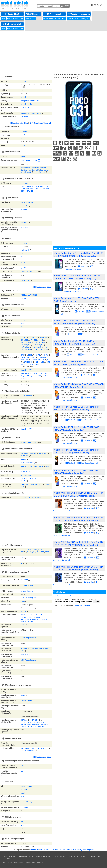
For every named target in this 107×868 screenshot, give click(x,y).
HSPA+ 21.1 (43, 357)
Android (24, 156)
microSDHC (43, 453)
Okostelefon (25, 117)
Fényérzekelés (43, 748)
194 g (23, 145)
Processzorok (54, 14)
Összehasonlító (13, 18)
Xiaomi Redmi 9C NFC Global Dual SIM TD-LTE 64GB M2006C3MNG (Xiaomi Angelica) (79, 386)
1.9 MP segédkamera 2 (29, 660)
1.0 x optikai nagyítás (28, 598)
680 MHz (24, 298)
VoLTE (26, 378)
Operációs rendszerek (79, 14)
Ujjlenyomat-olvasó (28, 748)
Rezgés (23, 376)
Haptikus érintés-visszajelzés (31, 113)
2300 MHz (24, 183)
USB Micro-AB (26, 472)
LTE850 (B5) (25, 347)
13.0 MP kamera (27, 591)
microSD (33, 453)
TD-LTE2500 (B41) (41, 349)
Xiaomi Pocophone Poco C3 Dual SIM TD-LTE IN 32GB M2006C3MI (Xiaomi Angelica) (76, 451)
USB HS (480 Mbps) (28, 463)
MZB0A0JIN (25, 108)
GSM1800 (44, 338)
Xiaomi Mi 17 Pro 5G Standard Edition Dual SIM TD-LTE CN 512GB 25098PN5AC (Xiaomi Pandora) (79, 544)
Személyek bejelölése (40, 619)
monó (23, 324)
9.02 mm (24, 257)
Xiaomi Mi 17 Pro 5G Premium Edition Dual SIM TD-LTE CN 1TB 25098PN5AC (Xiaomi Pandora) (79, 494)
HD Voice (48, 376)
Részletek (83, 266)
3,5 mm (23, 327)
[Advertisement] (53, 52)
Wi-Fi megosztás (37, 484)
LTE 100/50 (28, 362)
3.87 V (23, 796)
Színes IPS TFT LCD (27, 271)
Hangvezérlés (25, 168)
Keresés (65, 6)
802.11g (42, 478)
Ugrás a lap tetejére (10, 856)
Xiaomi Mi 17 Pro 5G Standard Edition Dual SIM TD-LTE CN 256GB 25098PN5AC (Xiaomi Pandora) (79, 568)
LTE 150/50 (40, 362)
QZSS (47, 552)
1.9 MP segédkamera (28, 638)
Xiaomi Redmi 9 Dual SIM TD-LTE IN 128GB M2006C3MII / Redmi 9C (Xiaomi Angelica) (74, 322)
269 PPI (23, 268)
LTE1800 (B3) (38, 345)
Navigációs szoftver (39, 168)
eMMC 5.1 (24, 222)
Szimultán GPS (26, 550)
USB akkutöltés (26, 466)
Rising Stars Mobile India (30, 101)
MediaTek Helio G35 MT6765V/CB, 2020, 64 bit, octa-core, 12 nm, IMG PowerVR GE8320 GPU (36, 189)
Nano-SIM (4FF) (26, 370)
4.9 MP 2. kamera (27, 700)
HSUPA (46, 355)
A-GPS (35, 550)
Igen (22, 765)
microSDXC (25, 456)
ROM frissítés (33, 14)
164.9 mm (24, 135)
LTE (48, 360)
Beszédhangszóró (39, 373)
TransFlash (24, 453)
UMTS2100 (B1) (37, 340)
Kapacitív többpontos (28, 442)
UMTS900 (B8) (40, 342)
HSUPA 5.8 (25, 357)
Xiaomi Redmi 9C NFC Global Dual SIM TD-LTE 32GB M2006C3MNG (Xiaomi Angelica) (79, 363)
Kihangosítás (31, 376)
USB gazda (39, 466)
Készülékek (12, 14)
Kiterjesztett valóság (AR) (30, 170)
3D (22, 743)
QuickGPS (40, 552)
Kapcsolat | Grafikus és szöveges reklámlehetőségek (55, 856)
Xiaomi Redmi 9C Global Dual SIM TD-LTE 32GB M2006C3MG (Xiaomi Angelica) (76, 472)
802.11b (33, 478)
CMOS (23, 625)
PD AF (23, 601)
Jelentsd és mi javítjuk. (83, 605)
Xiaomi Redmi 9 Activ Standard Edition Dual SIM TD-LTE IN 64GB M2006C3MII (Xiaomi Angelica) (79, 277)
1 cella (23, 793)
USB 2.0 (23, 459)
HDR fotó (24, 615)
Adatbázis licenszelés (26, 856)
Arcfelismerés (26, 619)
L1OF (23, 558)
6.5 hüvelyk (25, 250)
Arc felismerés (40, 172)
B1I (22, 563)
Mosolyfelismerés (27, 621)
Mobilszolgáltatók (12, 24)
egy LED (23, 611)
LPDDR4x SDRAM (27, 202)
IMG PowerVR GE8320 (29, 295)
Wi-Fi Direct (25, 484)
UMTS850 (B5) (26, 342)
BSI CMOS (24, 580)
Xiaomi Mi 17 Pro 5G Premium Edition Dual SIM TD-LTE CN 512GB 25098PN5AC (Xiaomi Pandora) (79, 519)
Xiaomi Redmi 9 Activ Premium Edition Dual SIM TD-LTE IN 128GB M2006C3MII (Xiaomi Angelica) (79, 255)
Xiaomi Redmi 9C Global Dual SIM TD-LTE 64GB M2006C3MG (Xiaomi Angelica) (76, 429)
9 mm (23, 138)
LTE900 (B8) (37, 347)
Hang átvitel (25, 373)
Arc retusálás (40, 726)
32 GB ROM (25, 228)
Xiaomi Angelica (26, 104)
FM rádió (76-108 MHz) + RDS (31, 498)
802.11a (24, 478)
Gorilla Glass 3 (26, 280)
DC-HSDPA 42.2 (38, 360)
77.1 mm (24, 131)
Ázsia (23, 825)
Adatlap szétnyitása (19, 123)
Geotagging (31, 552)
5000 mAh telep (26, 802)
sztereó (23, 320)
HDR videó (35, 720)
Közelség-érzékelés (28, 751)
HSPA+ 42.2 (25, 360)
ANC (39, 376)
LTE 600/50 (34, 364)
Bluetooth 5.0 (26, 475)
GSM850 (24, 338)
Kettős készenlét (27, 395)
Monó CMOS (25, 654)
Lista (21, 18)
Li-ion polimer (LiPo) (28, 786)
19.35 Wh (24, 807)
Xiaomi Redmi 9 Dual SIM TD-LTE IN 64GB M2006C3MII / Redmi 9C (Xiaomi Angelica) (74, 343)
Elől (22, 690)
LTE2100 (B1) (25, 345)
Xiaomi (23, 81)
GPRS (23, 355)
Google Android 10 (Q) (29, 160)
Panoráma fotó (35, 617)
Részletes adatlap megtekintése (66, 596)
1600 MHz (24, 206)
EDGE (30, 355)
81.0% (23, 262)
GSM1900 (24, 340)
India (22, 822)
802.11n (24, 481)
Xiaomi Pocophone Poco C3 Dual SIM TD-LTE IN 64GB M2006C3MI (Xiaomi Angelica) (76, 408)
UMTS (38, 355)
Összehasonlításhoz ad (40, 123)
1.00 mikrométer (27, 585)
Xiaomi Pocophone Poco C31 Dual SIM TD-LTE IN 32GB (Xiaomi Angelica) (67, 850)
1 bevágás (24, 243)
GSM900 (34, 338)
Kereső (4, 18)
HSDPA (33, 357)
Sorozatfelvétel (36, 615)
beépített (24, 790)
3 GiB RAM (25, 209)
